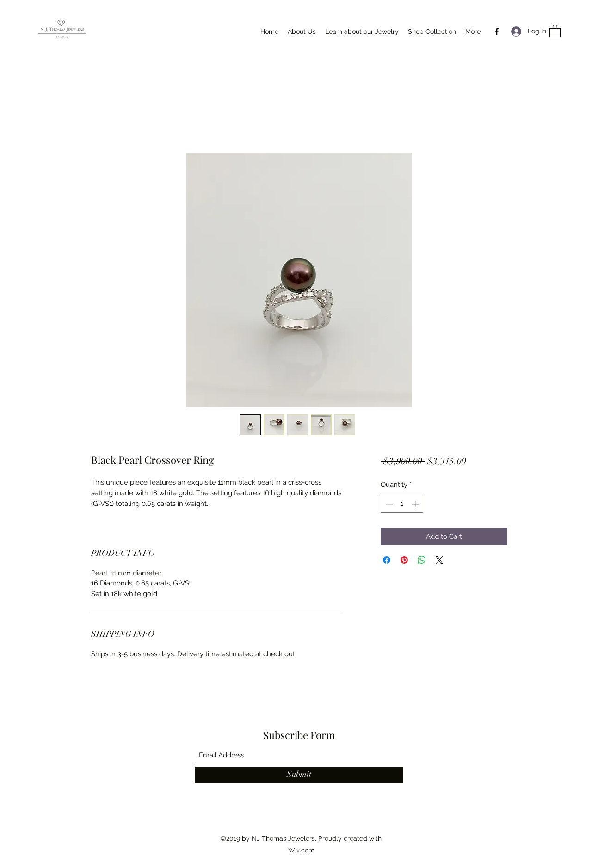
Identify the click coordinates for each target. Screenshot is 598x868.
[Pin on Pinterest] (404, 560)
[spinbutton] (402, 504)
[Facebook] (497, 31)
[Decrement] (388, 504)
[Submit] (299, 775)
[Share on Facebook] (387, 560)
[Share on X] (439, 560)
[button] (555, 31)
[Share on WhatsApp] (422, 560)
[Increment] (416, 504)
